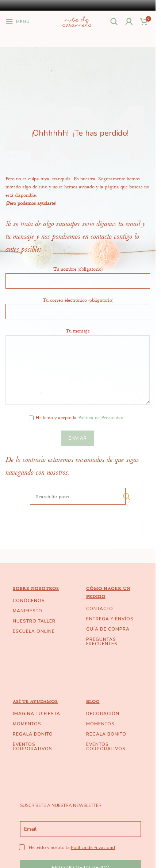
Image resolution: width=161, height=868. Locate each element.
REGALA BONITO (33, 734)
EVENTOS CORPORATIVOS (32, 747)
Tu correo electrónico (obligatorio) (78, 305)
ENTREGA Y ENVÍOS (110, 619)
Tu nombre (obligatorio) (78, 274)
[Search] (114, 22)
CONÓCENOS (29, 601)
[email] (80, 829)
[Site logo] (78, 20)
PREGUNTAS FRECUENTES (102, 642)
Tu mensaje (78, 350)
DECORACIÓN (103, 714)
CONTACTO (100, 609)
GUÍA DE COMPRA (108, 629)
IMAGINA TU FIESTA (37, 714)
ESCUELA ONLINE (34, 631)
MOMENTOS (27, 724)
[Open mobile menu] (18, 22)
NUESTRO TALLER (34, 621)
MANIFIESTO (28, 611)
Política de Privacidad (101, 417)
